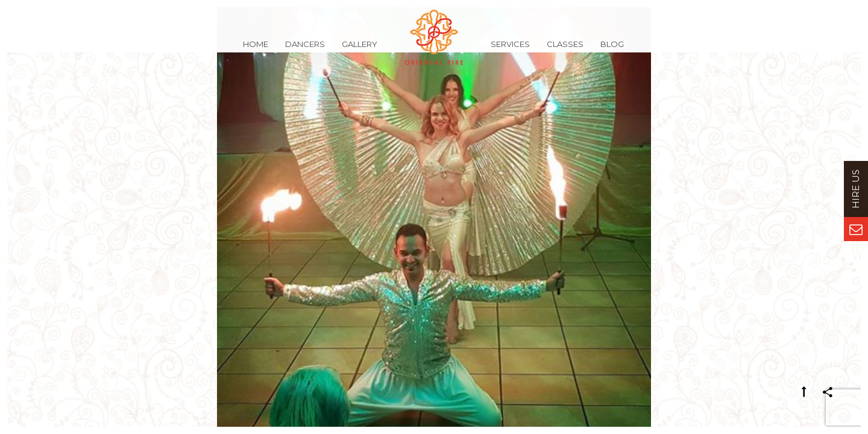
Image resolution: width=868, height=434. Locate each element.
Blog (612, 51)
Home (256, 51)
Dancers (305, 51)
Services (510, 51)
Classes (565, 51)
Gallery (360, 51)
